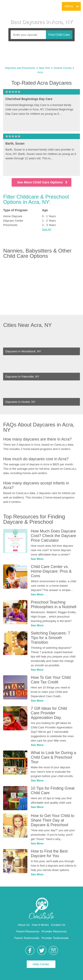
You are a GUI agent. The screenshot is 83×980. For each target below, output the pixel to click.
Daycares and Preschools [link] (20, 68)
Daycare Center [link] (13, 221)
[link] (18, 7)
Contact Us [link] (58, 925)
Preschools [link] (10, 225)
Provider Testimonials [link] (55, 938)
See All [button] (47, 229)
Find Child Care (59, 35)
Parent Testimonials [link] (27, 938)
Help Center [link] (41, 964)
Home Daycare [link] (13, 216)
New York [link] (44, 68)
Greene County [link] (63, 68)
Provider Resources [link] (54, 931)
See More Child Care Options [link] (43, 182)
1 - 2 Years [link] (49, 221)
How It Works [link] (40, 925)
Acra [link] (40, 72)
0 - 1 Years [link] (49, 216)
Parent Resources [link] (28, 931)
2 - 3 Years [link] (49, 225)
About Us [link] (24, 925)
